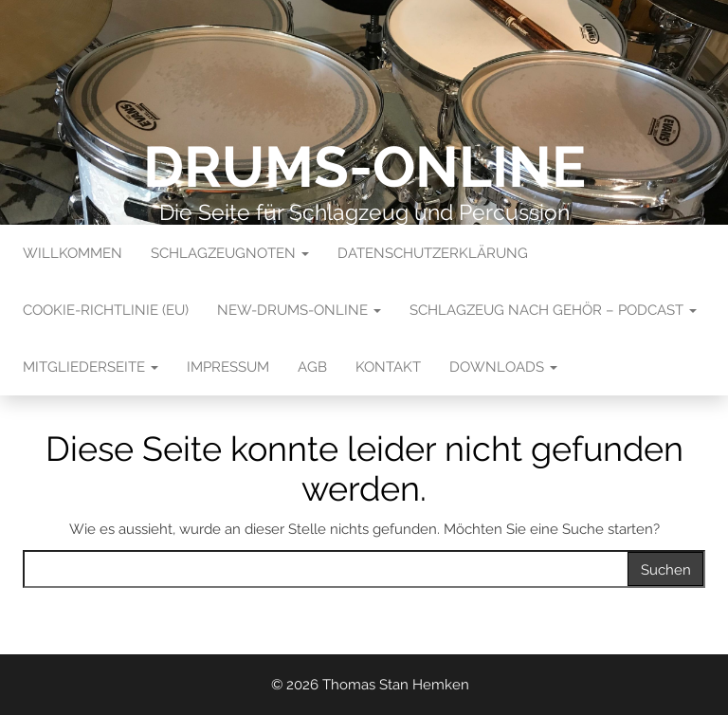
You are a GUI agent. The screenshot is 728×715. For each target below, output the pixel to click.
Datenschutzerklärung (433, 253)
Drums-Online (364, 167)
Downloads (503, 367)
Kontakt (388, 367)
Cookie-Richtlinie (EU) (106, 310)
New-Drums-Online (299, 310)
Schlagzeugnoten (230, 253)
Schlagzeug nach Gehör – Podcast (553, 310)
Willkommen (73, 253)
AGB (312, 367)
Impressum (228, 367)
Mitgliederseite (91, 367)
